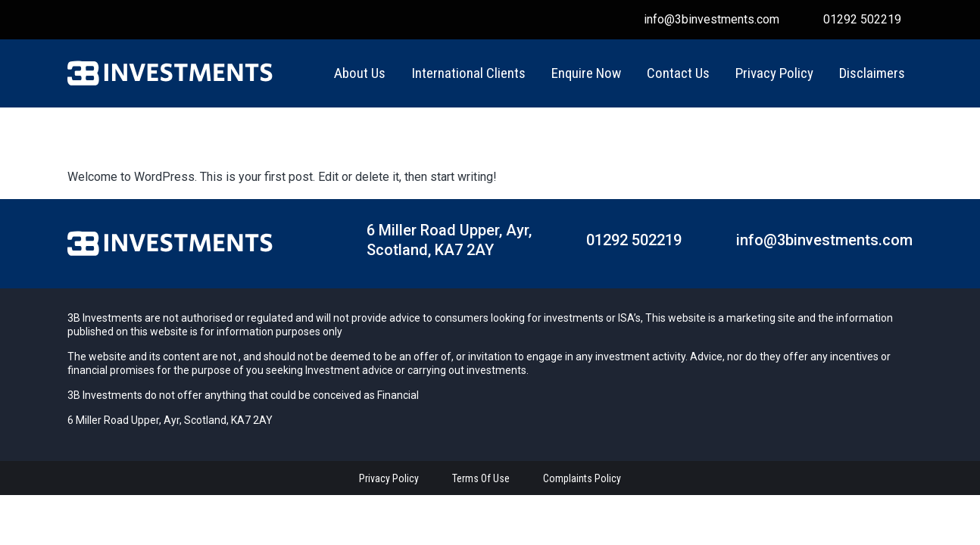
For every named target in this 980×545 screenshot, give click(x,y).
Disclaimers (872, 73)
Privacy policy (389, 478)
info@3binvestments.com (710, 19)
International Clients (468, 73)
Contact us (678, 73)
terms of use (481, 478)
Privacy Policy (774, 73)
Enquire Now (586, 73)
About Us (360, 73)
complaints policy (582, 478)
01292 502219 (861, 19)
